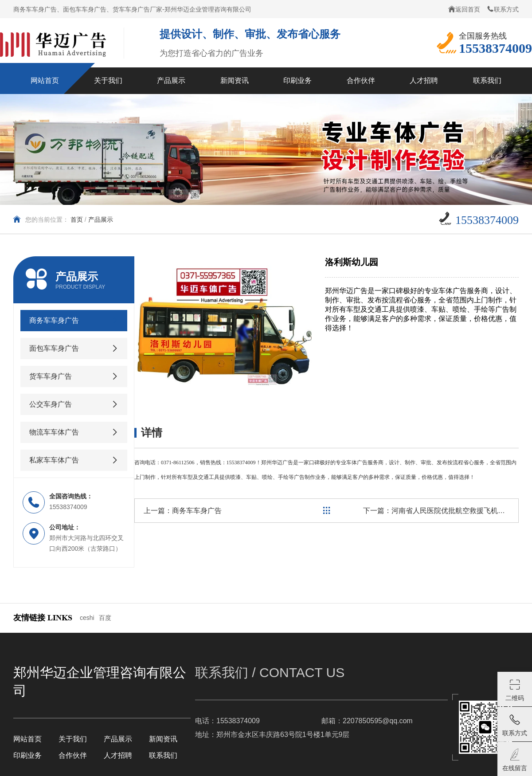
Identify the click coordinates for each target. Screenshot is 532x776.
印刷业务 (27, 755)
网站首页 (27, 739)
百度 (105, 618)
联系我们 (163, 755)
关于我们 (73, 739)
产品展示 (101, 219)
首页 (77, 219)
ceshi (87, 618)
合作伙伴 (73, 755)
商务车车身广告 (197, 511)
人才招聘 (118, 755)
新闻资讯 (163, 739)
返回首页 (464, 9)
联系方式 (503, 9)
